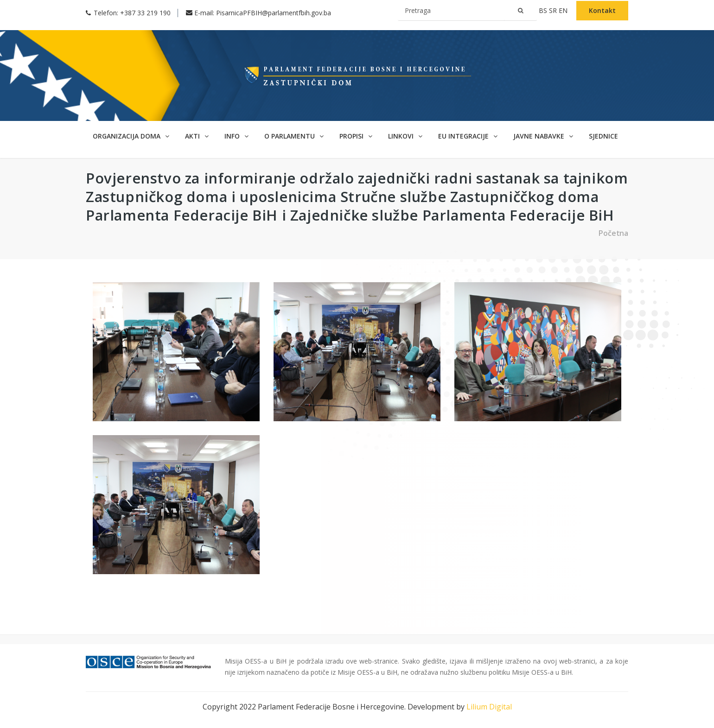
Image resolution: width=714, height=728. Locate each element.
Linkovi (405, 136)
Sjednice (603, 136)
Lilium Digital (489, 707)
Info (236, 136)
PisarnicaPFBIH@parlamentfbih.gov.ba (274, 13)
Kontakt (602, 10)
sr (554, 10)
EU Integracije (468, 136)
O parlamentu (294, 136)
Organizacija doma (131, 136)
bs (544, 10)
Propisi (356, 136)
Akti (197, 136)
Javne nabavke (543, 136)
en (564, 10)
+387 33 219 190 (145, 13)
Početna (613, 233)
